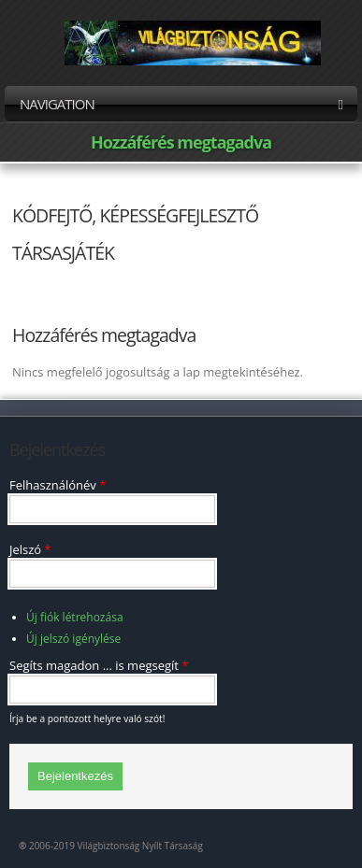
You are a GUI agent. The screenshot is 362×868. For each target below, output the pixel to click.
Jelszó (30, 549)
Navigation (181, 104)
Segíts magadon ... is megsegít (99, 665)
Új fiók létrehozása (75, 617)
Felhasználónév (58, 485)
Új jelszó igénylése (73, 639)
